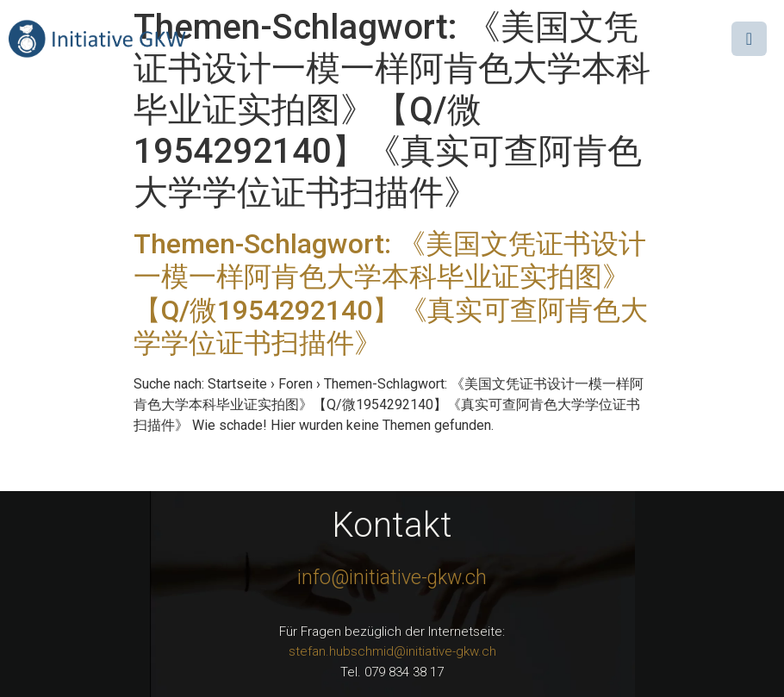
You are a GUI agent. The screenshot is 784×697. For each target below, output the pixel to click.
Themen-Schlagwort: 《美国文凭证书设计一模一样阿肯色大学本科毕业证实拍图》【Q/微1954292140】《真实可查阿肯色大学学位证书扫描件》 (391, 293)
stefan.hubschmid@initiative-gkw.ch (392, 651)
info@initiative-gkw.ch (392, 578)
